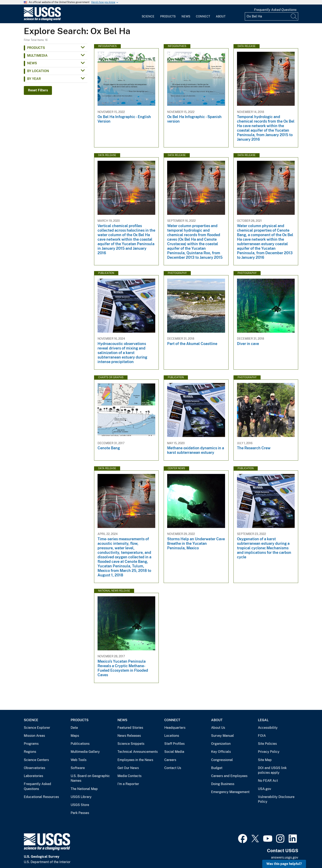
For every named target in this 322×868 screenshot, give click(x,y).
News (186, 16)
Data (74, 728)
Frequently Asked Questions (275, 10)
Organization (221, 744)
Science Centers (36, 760)
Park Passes (80, 813)
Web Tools (79, 760)
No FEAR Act (268, 781)
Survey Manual (223, 736)
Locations (172, 736)
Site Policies (267, 744)
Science (148, 16)
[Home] (42, 20)
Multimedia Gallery (85, 752)
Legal (263, 720)
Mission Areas (34, 736)
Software (78, 768)
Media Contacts (129, 776)
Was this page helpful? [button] (284, 864)
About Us (218, 728)
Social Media (174, 752)
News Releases (129, 736)
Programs (31, 744)
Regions (30, 752)
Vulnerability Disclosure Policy (276, 799)
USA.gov (264, 789)
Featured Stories (130, 728)
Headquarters (175, 728)
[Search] (294, 16)
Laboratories (33, 776)
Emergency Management (230, 792)
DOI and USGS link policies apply (272, 770)
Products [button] (36, 48)
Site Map (265, 760)
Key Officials (221, 752)
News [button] (32, 63)
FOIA (262, 736)
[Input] (271, 16)
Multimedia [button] (37, 56)
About (221, 16)
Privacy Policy (269, 752)
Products (168, 16)
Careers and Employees (229, 776)
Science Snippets (131, 744)
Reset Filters (38, 90)
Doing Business (223, 784)
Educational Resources (41, 797)
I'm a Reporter (128, 784)
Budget (217, 768)
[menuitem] (148, 14)
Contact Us (173, 768)
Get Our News (128, 768)
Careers (170, 760)
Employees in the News (135, 760)
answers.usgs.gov (285, 857)
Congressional (222, 760)
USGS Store (80, 805)
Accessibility (268, 728)
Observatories (34, 768)
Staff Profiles (174, 744)
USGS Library (81, 797)
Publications (80, 744)
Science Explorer (37, 728)
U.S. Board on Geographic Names (90, 778)
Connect (203, 16)
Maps (75, 736)
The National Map (84, 789)
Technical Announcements (138, 752)
